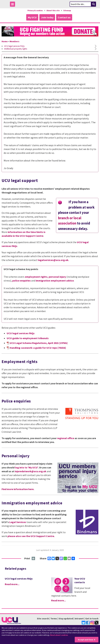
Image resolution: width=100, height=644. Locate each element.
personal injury (57, 277)
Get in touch (92, 619)
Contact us (64, 17)
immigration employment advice (55, 281)
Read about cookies (59, 635)
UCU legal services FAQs (21, 333)
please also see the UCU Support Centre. (31, 536)
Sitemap (67, 11)
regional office (66, 438)
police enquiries (22, 281)
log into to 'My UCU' (26, 467)
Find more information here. (18, 489)
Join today (47, 17)
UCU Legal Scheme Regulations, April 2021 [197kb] (39, 343)
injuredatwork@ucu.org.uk (31, 471)
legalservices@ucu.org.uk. (53, 260)
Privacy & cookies (35, 11)
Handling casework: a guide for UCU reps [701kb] (38, 348)
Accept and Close (86, 640)
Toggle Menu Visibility (13, 5)
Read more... (12, 584)
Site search (43, 619)
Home (5, 41)
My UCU (32, 17)
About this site (53, 11)
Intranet (79, 619)
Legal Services (18, 522)
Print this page (34, 559)
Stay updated (66, 619)
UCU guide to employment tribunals (28, 338)
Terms (54, 619)
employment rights (36, 277)
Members (14, 41)
